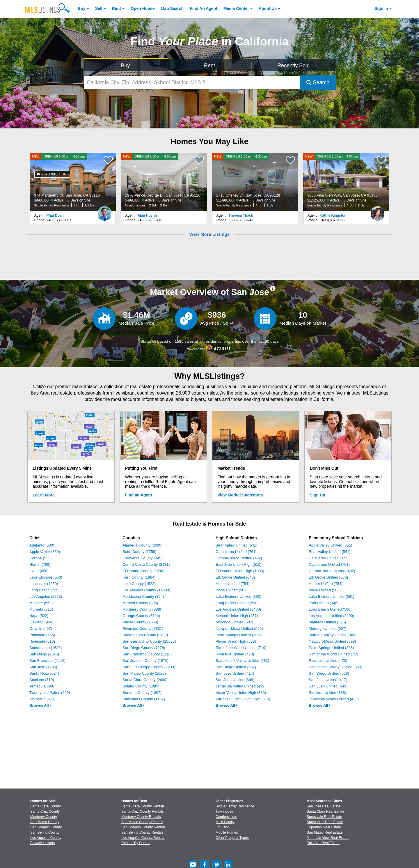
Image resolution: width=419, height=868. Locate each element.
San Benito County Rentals (142, 832)
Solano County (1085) (141, 686)
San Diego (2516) (44, 654)
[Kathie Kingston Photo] (378, 211)
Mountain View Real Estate (328, 838)
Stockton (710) (42, 680)
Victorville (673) (42, 699)
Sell (99, 8)
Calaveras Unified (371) (329, 558)
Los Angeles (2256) (46, 596)
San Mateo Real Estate (325, 832)
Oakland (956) (41, 622)
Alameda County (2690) (142, 545)
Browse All (40, 705)
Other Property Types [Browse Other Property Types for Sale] (232, 838)
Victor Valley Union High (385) (241, 693)
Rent (117, 8)
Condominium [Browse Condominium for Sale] (226, 817)
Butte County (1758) (139, 552)
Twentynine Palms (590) (50, 693)
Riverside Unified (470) (235, 654)
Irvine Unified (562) (232, 590)
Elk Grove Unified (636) (328, 577)
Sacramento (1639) (46, 648)
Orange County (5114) (141, 616)
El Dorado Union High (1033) (240, 571)
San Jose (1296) (43, 667)
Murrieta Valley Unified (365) (333, 635)
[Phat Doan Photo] (104, 211)
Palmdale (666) (42, 635)
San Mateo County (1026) (144, 673)
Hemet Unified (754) (232, 584)
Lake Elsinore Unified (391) (332, 596)
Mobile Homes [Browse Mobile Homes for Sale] (227, 832)
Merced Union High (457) (237, 616)
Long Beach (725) (44, 590)
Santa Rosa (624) (44, 673)
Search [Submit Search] (318, 82)
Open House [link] (143, 8)
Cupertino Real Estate (324, 827)
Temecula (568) (42, 686)
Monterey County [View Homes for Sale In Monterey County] (44, 817)
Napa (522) (39, 616)
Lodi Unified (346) (324, 603)
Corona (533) (41, 558)
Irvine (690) (39, 571)
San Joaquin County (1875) (145, 661)
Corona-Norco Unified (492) (239, 558)
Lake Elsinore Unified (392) (238, 596)
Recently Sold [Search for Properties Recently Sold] (293, 66)
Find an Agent (139, 495)
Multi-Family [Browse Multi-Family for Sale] (225, 822)
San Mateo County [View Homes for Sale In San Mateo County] (45, 822)
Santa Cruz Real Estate (325, 822)
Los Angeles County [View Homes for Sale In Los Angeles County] (46, 838)
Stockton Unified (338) (327, 693)
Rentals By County (136, 843)
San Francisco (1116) (47, 661)
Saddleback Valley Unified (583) (242, 661)
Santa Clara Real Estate (325, 812)
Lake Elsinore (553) (46, 577)
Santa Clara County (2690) (145, 680)
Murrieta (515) (41, 609)
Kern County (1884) (139, 577)
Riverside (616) (42, 641)
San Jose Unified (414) (235, 673)
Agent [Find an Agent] (204, 8)
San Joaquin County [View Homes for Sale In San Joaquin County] (46, 827)
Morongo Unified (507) (234, 622)
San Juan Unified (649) (328, 686)
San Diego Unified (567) (236, 667)
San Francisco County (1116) (147, 654)
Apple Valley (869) (45, 552)
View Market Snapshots (240, 495)
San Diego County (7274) (144, 648)
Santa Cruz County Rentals (142, 812)
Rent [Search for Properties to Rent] (210, 66)
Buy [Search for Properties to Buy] (126, 66)
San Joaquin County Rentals (143, 827)
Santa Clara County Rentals (143, 806)
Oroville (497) (41, 629)
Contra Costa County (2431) (146, 564)
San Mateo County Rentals (142, 822)
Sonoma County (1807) (142, 693)
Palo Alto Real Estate (323, 843)
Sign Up (318, 495)
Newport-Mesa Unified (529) (239, 629)
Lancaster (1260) (44, 584)
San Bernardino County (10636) (149, 641)
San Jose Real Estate (323, 806)
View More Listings (209, 234)
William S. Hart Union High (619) (243, 699)
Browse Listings (42, 843)
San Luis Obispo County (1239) (149, 667)
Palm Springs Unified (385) (238, 635)
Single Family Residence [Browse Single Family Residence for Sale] (235, 806)
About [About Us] (268, 8)
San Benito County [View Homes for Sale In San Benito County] (45, 832)
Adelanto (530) (42, 545)
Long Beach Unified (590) (237, 603)
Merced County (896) (140, 603)
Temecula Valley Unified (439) (241, 686)
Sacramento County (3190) (145, 635)
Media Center (236, 8)
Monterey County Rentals (141, 817)
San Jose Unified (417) (328, 680)
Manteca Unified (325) (327, 622)
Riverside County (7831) (143, 629)
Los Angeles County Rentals (143, 838)
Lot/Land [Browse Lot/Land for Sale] (222, 827)
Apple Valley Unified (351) (330, 545)
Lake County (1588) (139, 584)
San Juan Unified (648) (235, 680)
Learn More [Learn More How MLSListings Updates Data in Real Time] (44, 495)
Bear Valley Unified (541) (237, 545)
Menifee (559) (41, 603)
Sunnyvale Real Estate (324, 817)
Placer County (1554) (140, 622)
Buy (81, 8)
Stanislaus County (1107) (144, 699)
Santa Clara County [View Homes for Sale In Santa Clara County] (46, 806)
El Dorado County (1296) (143, 571)
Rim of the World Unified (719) (241, 648)
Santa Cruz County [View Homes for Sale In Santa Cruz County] (45, 812)
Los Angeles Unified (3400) (238, 609)
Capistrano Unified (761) (236, 552)
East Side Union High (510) (239, 564)
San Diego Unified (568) (329, 673)
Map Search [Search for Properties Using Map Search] (172, 8)
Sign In (381, 8)
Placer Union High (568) (236, 641)
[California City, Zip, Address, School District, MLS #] (192, 83)
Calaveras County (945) (142, 558)
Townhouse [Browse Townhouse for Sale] (224, 812)
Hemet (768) (40, 564)
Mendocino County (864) (143, 596)
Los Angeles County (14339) (146, 590)
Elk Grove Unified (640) (235, 577)
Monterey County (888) (142, 609)
